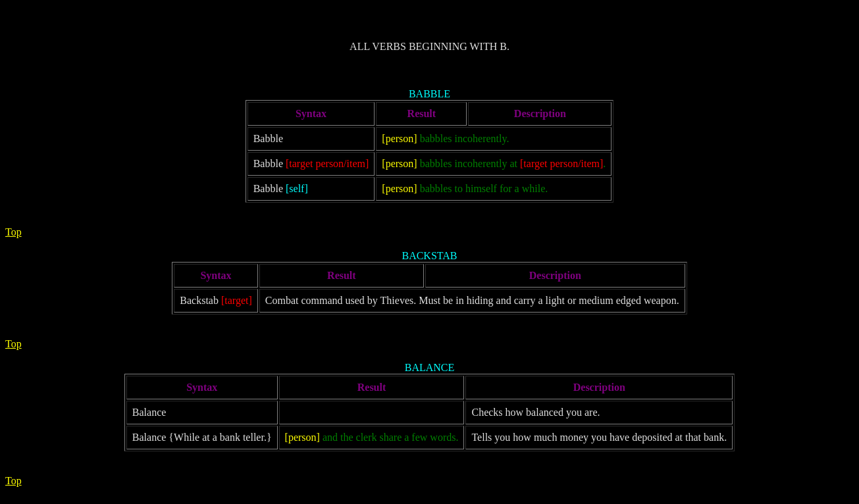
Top (13, 232)
